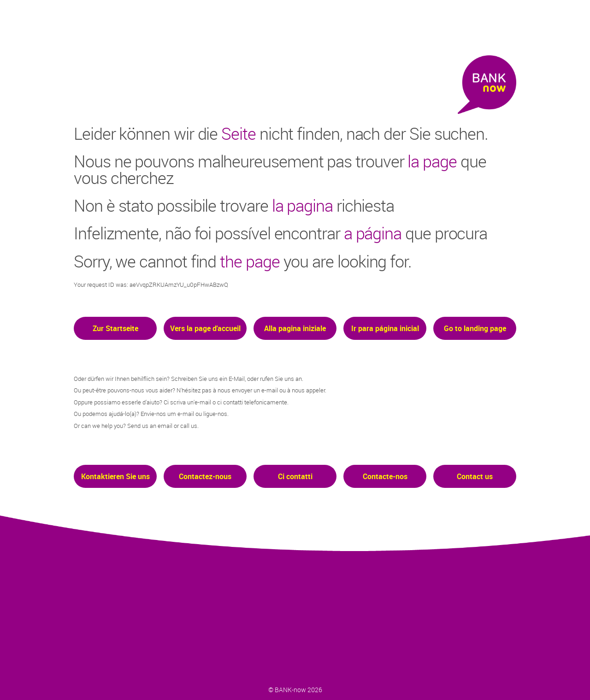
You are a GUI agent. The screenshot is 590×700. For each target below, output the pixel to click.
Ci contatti (295, 476)
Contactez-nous (205, 476)
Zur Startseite (115, 328)
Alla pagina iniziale (295, 328)
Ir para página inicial (385, 328)
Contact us (475, 476)
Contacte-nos (385, 476)
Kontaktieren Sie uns (115, 476)
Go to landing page (475, 328)
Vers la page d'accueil (205, 328)
